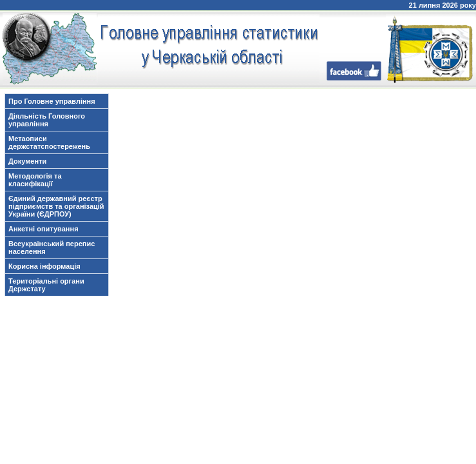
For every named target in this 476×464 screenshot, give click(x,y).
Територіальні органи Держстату (46, 285)
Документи (27, 161)
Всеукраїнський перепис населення (52, 247)
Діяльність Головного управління (47, 120)
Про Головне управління (52, 101)
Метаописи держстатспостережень (49, 142)
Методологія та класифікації (35, 180)
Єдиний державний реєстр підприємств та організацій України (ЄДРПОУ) (56, 206)
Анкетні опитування (43, 229)
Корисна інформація (44, 266)
